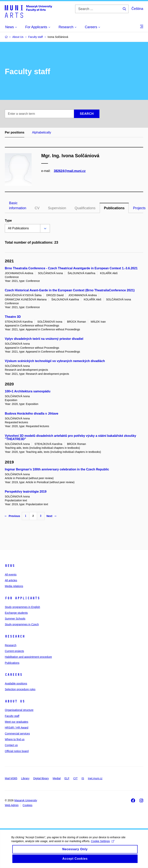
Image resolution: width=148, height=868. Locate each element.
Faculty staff (12, 716)
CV (37, 208)
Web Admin (12, 805)
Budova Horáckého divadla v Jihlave (32, 414)
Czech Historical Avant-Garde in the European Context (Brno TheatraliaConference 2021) (70, 290)
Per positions (15, 132)
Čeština (137, 9)
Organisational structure (19, 710)
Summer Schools (15, 619)
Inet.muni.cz (95, 778)
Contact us (11, 745)
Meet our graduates (16, 722)
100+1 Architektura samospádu (28, 391)
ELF (67, 778)
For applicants (22, 598)
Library (25, 778)
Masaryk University (26, 800)
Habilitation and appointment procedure (28, 657)
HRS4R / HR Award (17, 728)
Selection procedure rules (20, 689)
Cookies (27, 805)
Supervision (57, 208)
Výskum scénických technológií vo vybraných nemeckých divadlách (55, 361)
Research (15, 636)
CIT (75, 778)
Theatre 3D (13, 317)
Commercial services (17, 734)
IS (83, 778)
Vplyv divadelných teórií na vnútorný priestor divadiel (44, 339)
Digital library (41, 778)
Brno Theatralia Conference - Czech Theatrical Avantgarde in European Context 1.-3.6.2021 (71, 268)
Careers (14, 675)
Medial (57, 778)
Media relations (14, 586)
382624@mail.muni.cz (70, 171)
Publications (114, 208)
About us (15, 701)
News (10, 566)
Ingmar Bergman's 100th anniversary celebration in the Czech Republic (57, 469)
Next (51, 516)
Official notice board (17, 751)
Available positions (16, 684)
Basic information (18, 206)
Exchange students (16, 613)
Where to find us (15, 739)
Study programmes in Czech (22, 624)
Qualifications (85, 208)
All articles (11, 580)
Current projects (14, 651)
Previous (12, 516)
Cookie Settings (103, 846)
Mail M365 (11, 778)
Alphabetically (42, 132)
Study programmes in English (22, 607)
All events (11, 575)
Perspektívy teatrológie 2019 (26, 492)
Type (8, 221)
